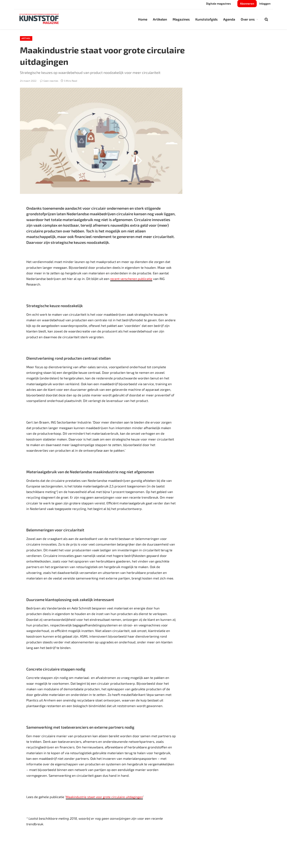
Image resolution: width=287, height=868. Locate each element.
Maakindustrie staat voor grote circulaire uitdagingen (106, 798)
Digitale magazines (218, 3)
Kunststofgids (206, 19)
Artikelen (160, 19)
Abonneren (247, 3)
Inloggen (265, 3)
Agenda (229, 19)
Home (143, 19)
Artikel (27, 39)
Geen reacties (49, 81)
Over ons (248, 19)
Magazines (181, 19)
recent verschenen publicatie (132, 279)
